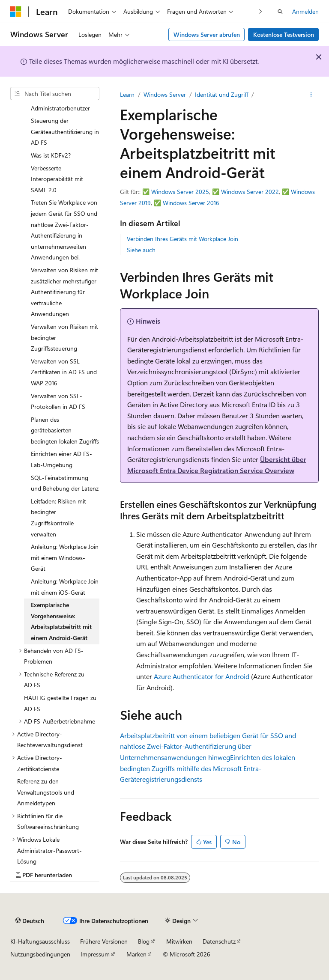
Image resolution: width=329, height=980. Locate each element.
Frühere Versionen (104, 941)
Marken (136, 954)
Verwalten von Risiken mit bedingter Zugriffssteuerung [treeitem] (64, 337)
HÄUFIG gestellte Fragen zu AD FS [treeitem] (60, 703)
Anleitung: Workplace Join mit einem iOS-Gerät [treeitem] (65, 587)
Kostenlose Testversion (284, 34)
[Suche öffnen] (280, 12)
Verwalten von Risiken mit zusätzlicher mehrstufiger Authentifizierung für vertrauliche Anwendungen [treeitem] (64, 292)
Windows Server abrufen (207, 34)
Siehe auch (141, 250)
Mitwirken (179, 941)
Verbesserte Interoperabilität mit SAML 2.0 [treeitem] (57, 179)
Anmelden (305, 11)
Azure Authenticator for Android (202, 676)
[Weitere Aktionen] (311, 95)
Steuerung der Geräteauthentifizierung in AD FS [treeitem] (65, 131)
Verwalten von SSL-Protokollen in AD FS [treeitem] (58, 401)
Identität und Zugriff (221, 94)
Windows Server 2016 (191, 203)
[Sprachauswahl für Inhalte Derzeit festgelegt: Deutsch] (30, 921)
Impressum (95, 954)
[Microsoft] (16, 12)
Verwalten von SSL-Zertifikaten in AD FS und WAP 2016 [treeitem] (64, 372)
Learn (127, 94)
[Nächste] (261, 11)
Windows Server (165, 94)
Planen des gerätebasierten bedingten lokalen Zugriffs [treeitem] (65, 430)
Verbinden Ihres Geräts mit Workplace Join (182, 239)
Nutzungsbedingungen (40, 954)
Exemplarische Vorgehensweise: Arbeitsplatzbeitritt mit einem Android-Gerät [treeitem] (61, 621)
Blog (144, 941)
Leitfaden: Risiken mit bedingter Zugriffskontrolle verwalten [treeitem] (58, 518)
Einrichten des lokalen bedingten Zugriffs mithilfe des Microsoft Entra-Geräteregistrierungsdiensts (208, 768)
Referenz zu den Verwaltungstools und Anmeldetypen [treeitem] (46, 792)
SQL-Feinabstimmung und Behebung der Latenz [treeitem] (65, 483)
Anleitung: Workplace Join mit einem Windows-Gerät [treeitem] (65, 557)
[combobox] (55, 94)
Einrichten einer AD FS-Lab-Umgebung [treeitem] (61, 459)
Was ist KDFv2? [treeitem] (51, 155)
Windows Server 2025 (180, 192)
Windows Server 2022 (250, 192)
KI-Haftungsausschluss (40, 941)
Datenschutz (219, 941)
